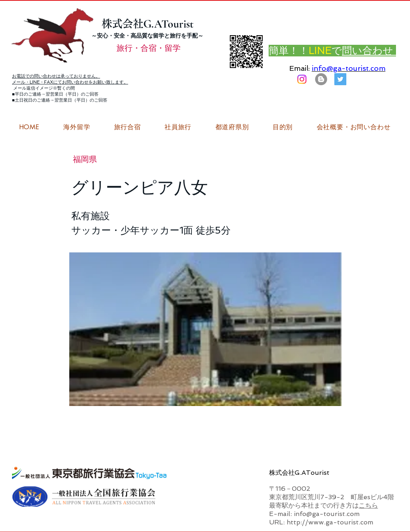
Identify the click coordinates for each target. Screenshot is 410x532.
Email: (299, 68)
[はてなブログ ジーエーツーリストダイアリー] (321, 79)
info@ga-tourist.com (349, 68)
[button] (354, 127)
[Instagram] (302, 79)
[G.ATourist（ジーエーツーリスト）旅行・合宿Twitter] (340, 79)
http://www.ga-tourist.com (330, 522)
